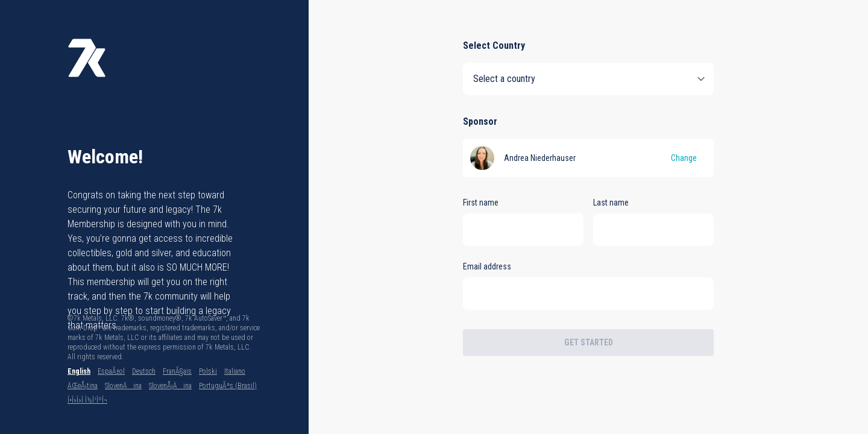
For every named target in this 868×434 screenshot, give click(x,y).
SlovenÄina (123, 386)
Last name (611, 203)
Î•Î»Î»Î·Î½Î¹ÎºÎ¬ (87, 400)
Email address (487, 266)
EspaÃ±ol (111, 371)
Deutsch (144, 371)
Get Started (589, 342)
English (79, 371)
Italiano (235, 371)
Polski (208, 371)
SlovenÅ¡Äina (170, 386)
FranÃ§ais (177, 371)
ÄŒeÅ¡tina (83, 386)
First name (481, 203)
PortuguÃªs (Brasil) (228, 386)
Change (684, 158)
